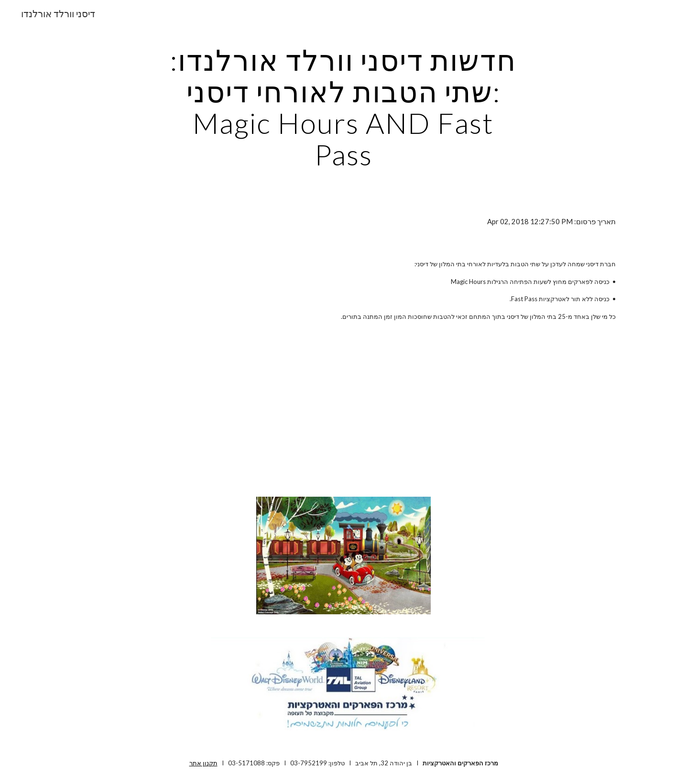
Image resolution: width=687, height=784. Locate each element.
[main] (344, 107)
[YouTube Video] (320, 411)
